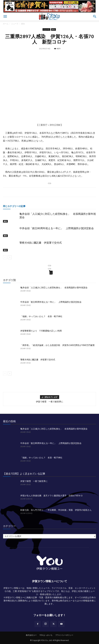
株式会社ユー (31, 635)
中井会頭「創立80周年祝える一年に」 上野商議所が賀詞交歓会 (57, 228)
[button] (5, 17)
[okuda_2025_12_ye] (49, 11)
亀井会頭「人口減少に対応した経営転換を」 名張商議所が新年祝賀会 (54, 288)
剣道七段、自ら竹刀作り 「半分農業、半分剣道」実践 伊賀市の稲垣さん (56, 510)
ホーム (6, 24)
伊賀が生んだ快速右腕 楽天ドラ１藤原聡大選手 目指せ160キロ (52, 496)
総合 (23, 24)
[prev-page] (5, 257)
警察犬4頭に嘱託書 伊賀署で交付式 (41, 243)
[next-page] (10, 257)
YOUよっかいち (46, 635)
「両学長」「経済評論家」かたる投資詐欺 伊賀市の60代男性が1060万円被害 (58, 345)
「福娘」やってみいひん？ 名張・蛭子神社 (41, 316)
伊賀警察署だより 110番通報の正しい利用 (41, 331)
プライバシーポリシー (64, 635)
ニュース (15, 24)
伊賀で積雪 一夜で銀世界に (50, 402)
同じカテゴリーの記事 (14, 206)
